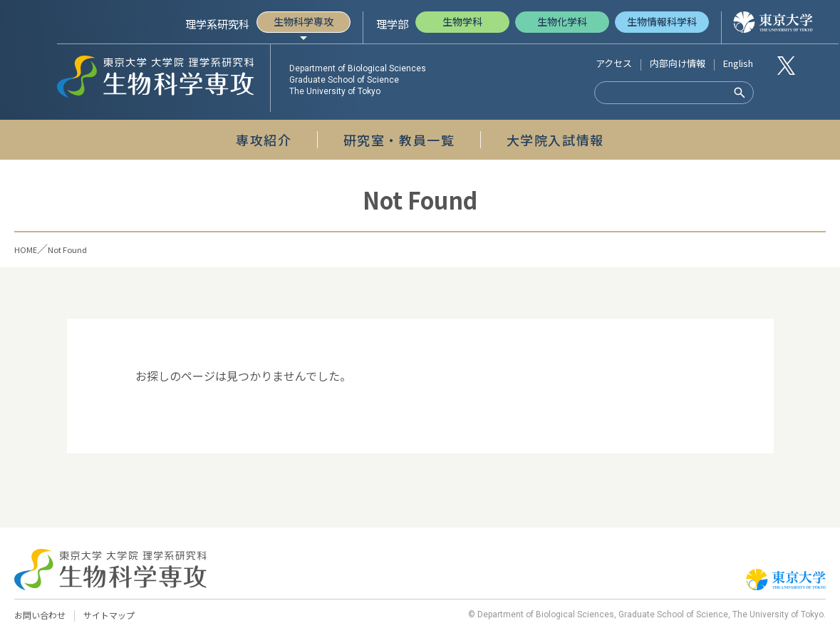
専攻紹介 (264, 140)
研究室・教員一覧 (399, 140)
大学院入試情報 (555, 140)
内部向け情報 (678, 63)
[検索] (657, 93)
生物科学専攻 (304, 21)
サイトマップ (115, 616)
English (738, 63)
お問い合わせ (42, 616)
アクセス (614, 63)
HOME (30, 248)
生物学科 (462, 21)
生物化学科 (562, 21)
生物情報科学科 (662, 21)
